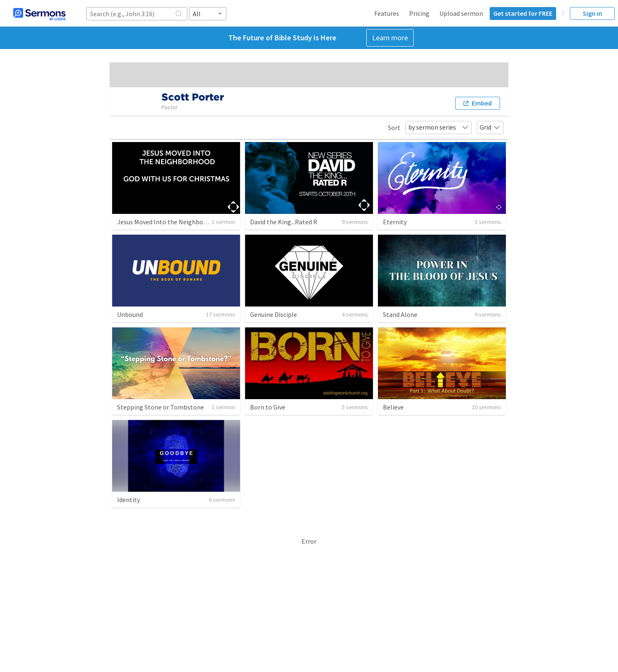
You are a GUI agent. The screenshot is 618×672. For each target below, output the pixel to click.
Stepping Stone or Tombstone (161, 407)
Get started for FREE (523, 13)
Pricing (419, 13)
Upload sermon (461, 13)
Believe (393, 407)
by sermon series (439, 127)
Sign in (592, 13)
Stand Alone (400, 314)
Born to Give (268, 407)
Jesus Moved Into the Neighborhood (169, 222)
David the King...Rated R (284, 222)
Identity (129, 500)
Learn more (390, 38)
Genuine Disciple (273, 314)
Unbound (130, 314)
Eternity (395, 222)
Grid (490, 127)
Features (387, 13)
